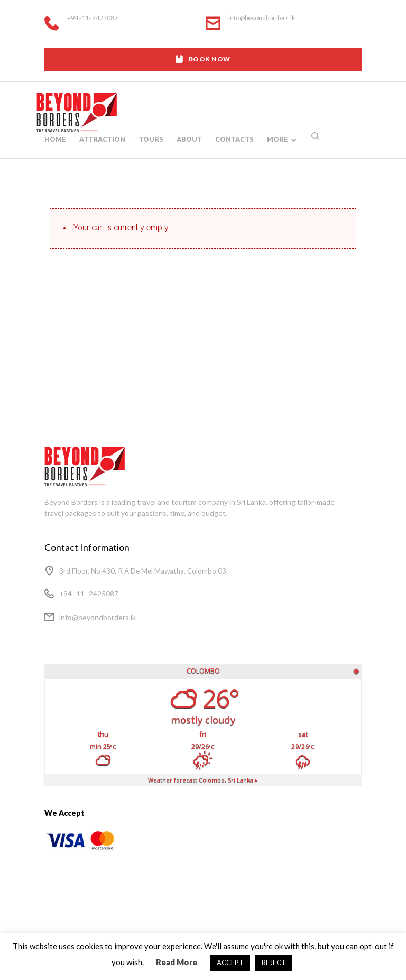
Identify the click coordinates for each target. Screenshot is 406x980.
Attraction (101, 151)
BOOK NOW (203, 59)
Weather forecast (203, 780)
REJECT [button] (274, 963)
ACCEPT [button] (230, 963)
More (274, 151)
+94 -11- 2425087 (93, 18)
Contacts (232, 151)
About (187, 151)
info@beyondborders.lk (262, 18)
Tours (149, 151)
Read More (177, 962)
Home (55, 151)
